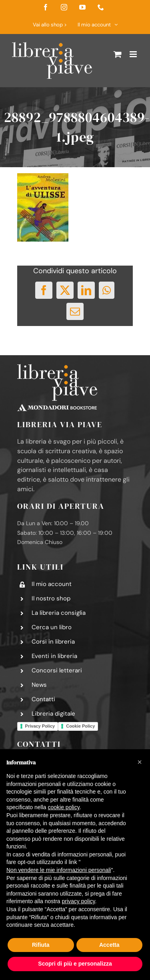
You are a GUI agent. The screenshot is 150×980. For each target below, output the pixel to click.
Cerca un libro (52, 627)
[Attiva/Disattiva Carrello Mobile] (118, 54)
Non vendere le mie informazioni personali (59, 870)
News (39, 685)
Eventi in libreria (54, 656)
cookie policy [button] (64, 807)
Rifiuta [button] (41, 945)
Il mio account (52, 584)
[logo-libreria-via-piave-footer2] (57, 367)
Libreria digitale (53, 714)
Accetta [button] (109, 945)
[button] (140, 762)
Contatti (43, 699)
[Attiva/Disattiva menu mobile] (134, 54)
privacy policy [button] (79, 901)
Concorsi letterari (57, 670)
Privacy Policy (40, 726)
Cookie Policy (80, 726)
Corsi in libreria (53, 642)
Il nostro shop (51, 598)
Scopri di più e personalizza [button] (75, 964)
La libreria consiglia (59, 613)
